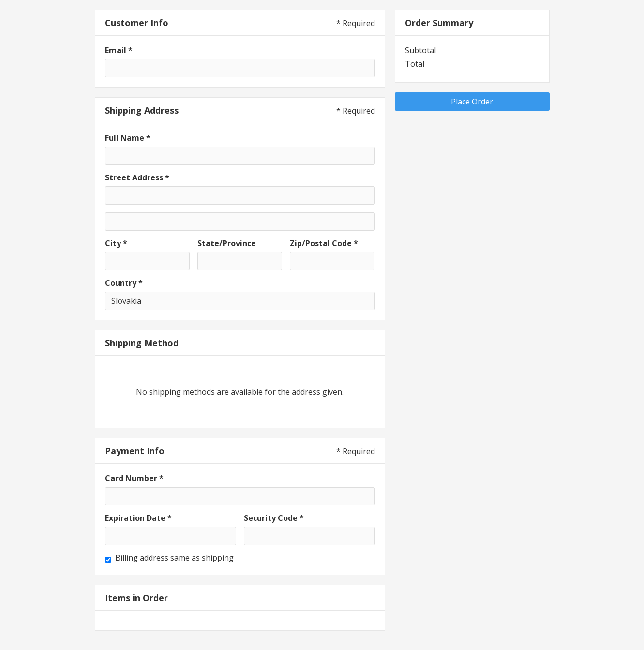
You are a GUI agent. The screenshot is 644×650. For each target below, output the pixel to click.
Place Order (472, 102)
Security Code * (274, 518)
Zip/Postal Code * (324, 243)
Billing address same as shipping (174, 558)
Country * (124, 283)
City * (116, 243)
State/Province (227, 243)
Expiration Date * (138, 518)
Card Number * (134, 478)
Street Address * (137, 177)
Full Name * (128, 138)
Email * (119, 50)
